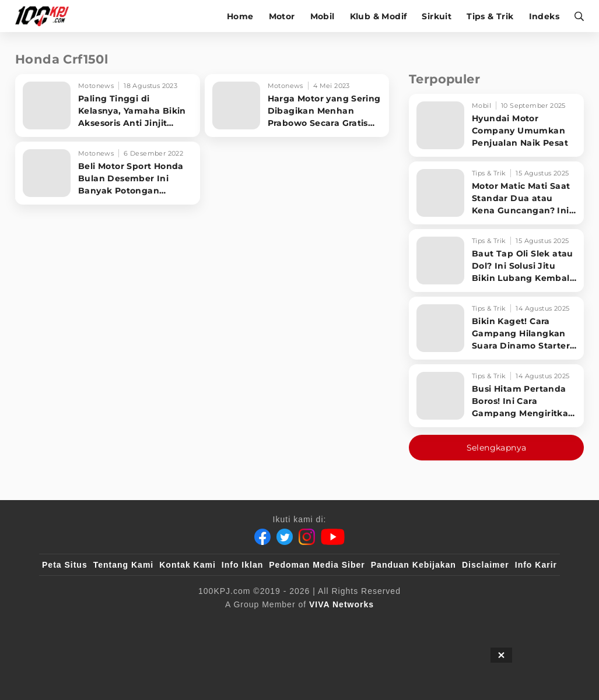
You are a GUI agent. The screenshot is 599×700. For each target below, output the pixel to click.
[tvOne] (323, 624)
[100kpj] (128, 624)
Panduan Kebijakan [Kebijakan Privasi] (414, 565)
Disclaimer (486, 565)
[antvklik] (412, 624)
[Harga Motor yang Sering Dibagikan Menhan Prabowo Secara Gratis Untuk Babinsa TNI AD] (297, 105)
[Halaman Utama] (46, 16)
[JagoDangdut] (530, 624)
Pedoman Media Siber (317, 565)
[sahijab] (176, 624)
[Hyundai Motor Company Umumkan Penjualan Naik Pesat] (496, 125)
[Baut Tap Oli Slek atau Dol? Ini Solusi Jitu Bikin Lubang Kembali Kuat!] (496, 261)
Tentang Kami (124, 565)
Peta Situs (65, 565)
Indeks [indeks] (544, 16)
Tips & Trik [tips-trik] (490, 16)
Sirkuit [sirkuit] (437, 16)
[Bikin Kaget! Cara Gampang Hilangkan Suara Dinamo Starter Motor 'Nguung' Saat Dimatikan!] (496, 328)
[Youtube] (333, 537)
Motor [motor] (282, 16)
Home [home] (240, 16)
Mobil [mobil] (323, 16)
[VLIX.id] (230, 624)
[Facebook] (262, 537)
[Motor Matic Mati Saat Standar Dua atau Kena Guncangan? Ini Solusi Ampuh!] (496, 193)
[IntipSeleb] (469, 624)
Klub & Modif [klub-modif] (379, 16)
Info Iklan (242, 565)
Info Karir (536, 565)
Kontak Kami (188, 565)
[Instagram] (307, 537)
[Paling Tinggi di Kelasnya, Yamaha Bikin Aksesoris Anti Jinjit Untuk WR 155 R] (108, 105)
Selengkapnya (497, 448)
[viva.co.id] (74, 624)
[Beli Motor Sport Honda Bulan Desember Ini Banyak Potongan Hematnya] (108, 173)
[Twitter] (285, 537)
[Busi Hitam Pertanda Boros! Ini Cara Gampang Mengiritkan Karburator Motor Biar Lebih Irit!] (496, 396)
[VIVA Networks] (341, 604)
